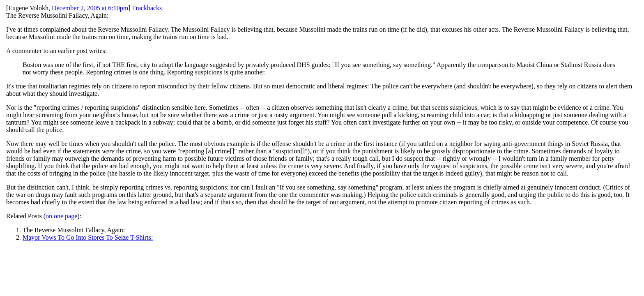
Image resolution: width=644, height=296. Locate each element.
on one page (61, 216)
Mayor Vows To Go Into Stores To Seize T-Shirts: (88, 237)
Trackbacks (147, 8)
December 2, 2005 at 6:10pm (90, 8)
